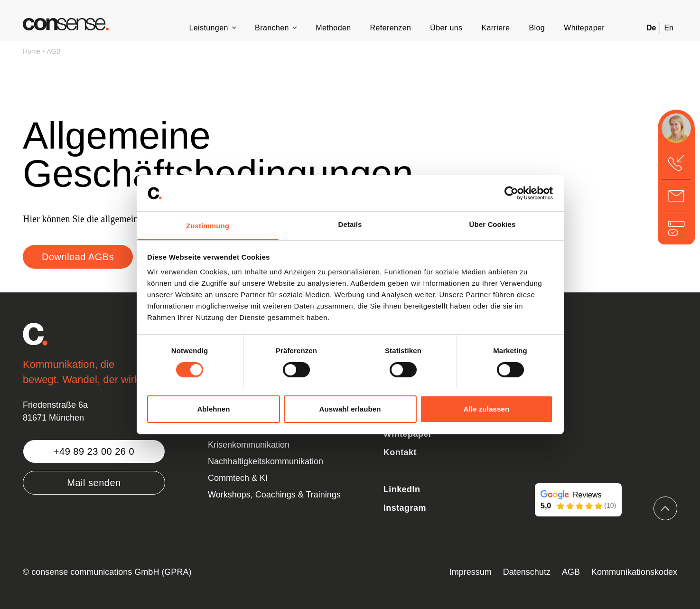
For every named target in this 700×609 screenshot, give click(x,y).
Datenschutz (527, 572)
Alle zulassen (486, 409)
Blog (537, 28)
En (669, 28)
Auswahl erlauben (350, 409)
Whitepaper (584, 28)
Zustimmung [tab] (208, 226)
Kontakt (400, 452)
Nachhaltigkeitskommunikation (266, 461)
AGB (54, 51)
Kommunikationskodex (634, 572)
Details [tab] (350, 224)
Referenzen (391, 28)
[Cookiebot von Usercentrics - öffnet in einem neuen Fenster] (511, 193)
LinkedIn (402, 489)
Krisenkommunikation (249, 445)
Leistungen (208, 28)
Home (32, 51)
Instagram (405, 508)
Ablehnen (213, 409)
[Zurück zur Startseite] (66, 24)
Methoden (333, 28)
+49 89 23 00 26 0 (94, 451)
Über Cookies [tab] (493, 224)
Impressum (471, 572)
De (651, 28)
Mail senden (94, 483)
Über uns (446, 28)
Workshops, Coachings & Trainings (274, 495)
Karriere (495, 28)
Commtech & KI (238, 478)
